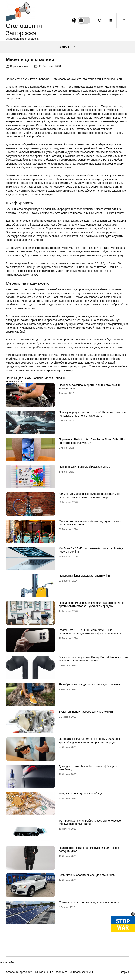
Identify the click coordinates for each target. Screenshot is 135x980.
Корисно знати (19, 66)
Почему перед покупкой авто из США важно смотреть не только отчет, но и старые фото (93, 414)
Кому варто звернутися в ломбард (80, 793)
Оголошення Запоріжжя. (53, 972)
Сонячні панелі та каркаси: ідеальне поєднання (89, 902)
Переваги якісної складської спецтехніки (84, 576)
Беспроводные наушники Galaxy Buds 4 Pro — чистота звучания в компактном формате (93, 659)
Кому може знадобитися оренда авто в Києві (87, 875)
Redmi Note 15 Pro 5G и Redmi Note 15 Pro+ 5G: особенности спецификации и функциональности (90, 632)
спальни (61, 378)
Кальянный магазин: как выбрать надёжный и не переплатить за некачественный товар (90, 496)
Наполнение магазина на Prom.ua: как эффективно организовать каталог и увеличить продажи (91, 604)
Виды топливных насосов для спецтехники (86, 712)
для (21, 378)
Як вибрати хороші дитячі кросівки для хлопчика (89, 684)
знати (28, 378)
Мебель (50, 378)
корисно (38, 378)
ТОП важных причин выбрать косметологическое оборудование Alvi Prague (90, 822)
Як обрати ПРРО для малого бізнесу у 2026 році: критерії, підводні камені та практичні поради (90, 741)
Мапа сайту (7, 962)
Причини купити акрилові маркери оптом (85, 467)
